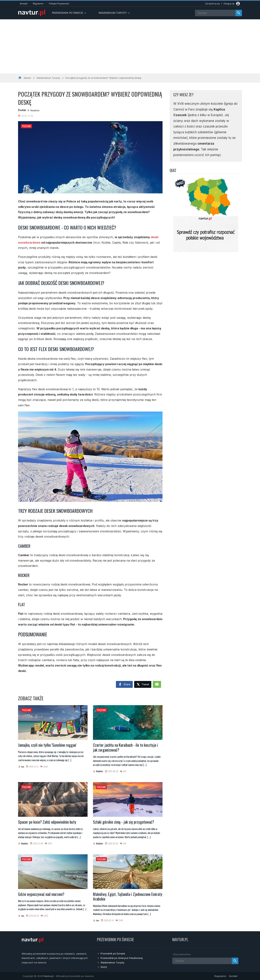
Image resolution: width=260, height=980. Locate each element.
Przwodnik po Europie (113, 953)
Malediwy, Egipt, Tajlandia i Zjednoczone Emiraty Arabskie (128, 896)
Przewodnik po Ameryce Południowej (122, 958)
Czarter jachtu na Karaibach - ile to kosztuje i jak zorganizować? (125, 747)
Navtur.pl (49, 976)
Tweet (143, 684)
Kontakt (24, 4)
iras (22, 766)
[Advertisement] (130, 46)
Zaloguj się (229, 4)
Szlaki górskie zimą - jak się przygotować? (123, 822)
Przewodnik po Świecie (69, 13)
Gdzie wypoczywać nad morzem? (41, 894)
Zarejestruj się (213, 4)
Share (124, 685)
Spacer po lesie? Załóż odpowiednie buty (47, 822)
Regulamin (38, 4)
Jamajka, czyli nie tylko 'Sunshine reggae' (47, 745)
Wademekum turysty (114, 13)
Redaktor (35, 110)
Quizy (104, 967)
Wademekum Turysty (112, 962)
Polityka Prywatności (59, 4)
